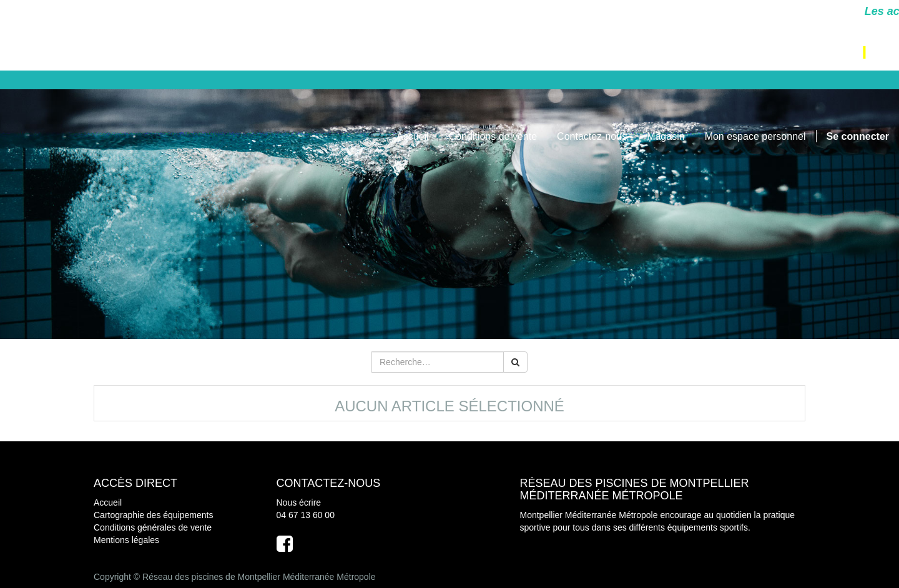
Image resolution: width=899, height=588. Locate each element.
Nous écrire (299, 502)
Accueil (108, 502)
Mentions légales (126, 540)
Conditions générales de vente (153, 527)
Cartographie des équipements (153, 515)
